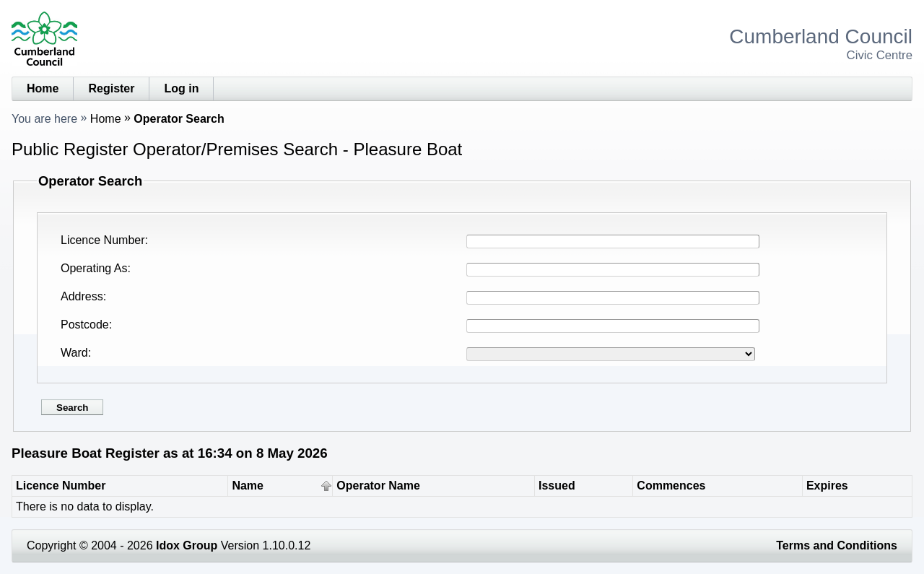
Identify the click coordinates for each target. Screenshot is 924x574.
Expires (827, 486)
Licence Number (103, 240)
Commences (671, 486)
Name (248, 486)
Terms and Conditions (837, 545)
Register (111, 88)
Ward (74, 353)
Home (43, 88)
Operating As (94, 268)
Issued (557, 486)
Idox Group (187, 545)
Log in (181, 88)
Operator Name (378, 486)
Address (82, 296)
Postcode (85, 325)
